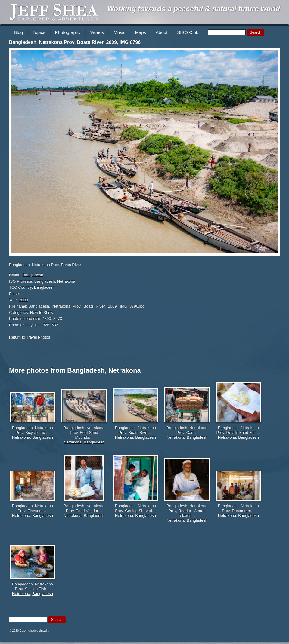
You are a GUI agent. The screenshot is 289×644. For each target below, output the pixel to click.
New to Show (42, 313)
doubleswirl (41, 631)
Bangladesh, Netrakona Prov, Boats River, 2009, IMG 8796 (75, 42)
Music (119, 32)
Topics (39, 32)
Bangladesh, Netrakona (55, 281)
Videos (97, 32)
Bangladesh (33, 275)
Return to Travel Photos (30, 337)
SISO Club (188, 32)
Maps (140, 32)
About (162, 32)
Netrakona (21, 437)
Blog (18, 32)
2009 (24, 300)
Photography (68, 32)
